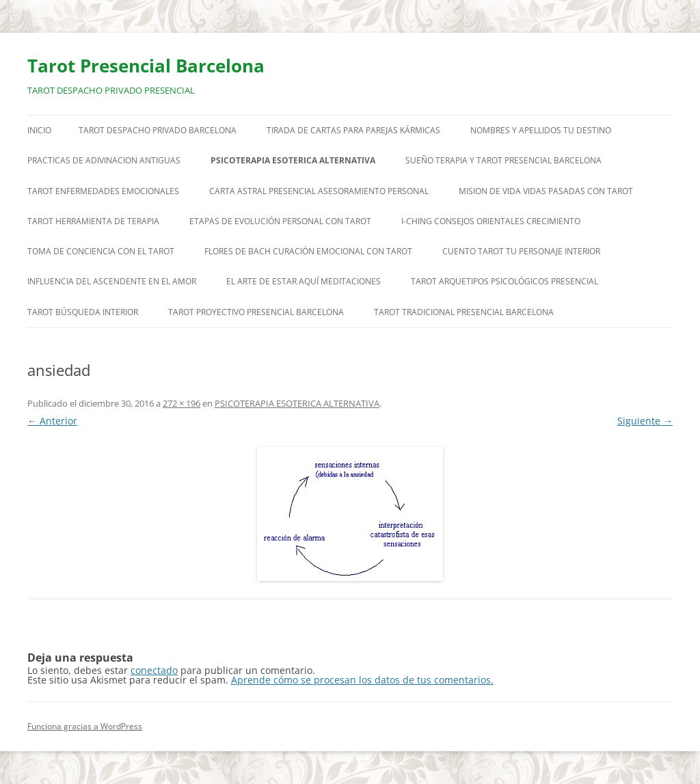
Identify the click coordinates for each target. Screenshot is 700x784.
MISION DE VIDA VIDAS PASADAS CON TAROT (546, 191)
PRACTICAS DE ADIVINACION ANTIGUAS (104, 160)
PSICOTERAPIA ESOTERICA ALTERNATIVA (293, 160)
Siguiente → (645, 421)
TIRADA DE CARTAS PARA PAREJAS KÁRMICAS (353, 130)
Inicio (39, 130)
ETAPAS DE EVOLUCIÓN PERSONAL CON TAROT (280, 221)
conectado (154, 670)
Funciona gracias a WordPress (85, 726)
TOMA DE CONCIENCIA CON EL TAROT (101, 251)
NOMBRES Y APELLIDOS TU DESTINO (541, 130)
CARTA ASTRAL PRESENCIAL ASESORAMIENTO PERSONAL (319, 191)
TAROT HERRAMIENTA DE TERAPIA (93, 221)
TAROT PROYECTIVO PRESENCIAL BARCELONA (256, 312)
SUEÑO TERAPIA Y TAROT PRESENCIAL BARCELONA (503, 160)
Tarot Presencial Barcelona (146, 66)
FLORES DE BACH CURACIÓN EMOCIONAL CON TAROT (308, 251)
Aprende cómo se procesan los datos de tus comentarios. (362, 680)
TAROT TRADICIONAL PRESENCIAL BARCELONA (464, 312)
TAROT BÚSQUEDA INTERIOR (83, 312)
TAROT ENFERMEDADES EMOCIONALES (103, 191)
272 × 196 (181, 403)
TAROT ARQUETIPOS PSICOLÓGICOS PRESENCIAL (504, 281)
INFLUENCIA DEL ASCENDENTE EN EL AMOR (112, 281)
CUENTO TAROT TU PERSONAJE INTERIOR (521, 251)
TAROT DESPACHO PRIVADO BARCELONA (158, 130)
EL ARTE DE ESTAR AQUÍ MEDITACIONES (304, 281)
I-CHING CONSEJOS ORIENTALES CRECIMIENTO (491, 221)
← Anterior (52, 421)
